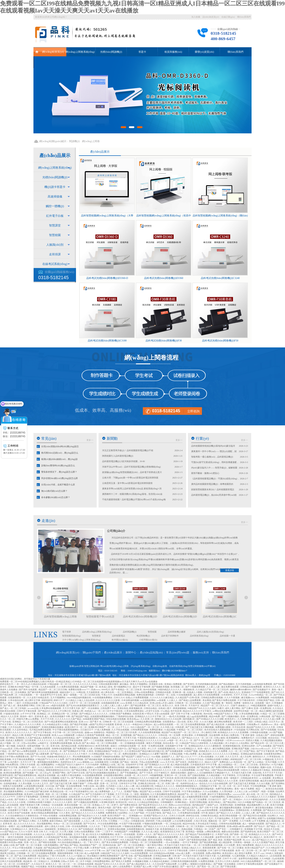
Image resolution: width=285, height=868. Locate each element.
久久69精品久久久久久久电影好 (261, 797)
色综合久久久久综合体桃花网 (214, 784)
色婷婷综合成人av (189, 784)
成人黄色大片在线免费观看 (207, 695)
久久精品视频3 (217, 743)
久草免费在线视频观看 (50, 708)
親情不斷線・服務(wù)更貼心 (205, 473)
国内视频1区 (189, 719)
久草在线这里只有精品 (207, 824)
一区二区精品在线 (173, 824)
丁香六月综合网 (58, 856)
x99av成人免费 (183, 853)
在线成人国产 (263, 735)
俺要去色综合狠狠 (231, 832)
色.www (247, 840)
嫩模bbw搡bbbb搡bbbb (241, 690)
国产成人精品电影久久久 (139, 864)
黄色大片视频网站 (139, 684)
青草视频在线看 (8, 789)
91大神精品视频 (97, 754)
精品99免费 (215, 716)
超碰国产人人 (168, 757)
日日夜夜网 (31, 740)
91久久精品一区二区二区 (112, 797)
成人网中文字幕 (33, 700)
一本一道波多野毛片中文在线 (48, 695)
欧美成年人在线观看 (34, 794)
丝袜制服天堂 (211, 692)
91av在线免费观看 (140, 853)
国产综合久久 (122, 810)
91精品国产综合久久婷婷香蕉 (194, 743)
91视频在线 (268, 759)
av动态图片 (14, 762)
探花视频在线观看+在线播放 (83, 837)
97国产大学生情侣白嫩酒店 (166, 867)
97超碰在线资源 (12, 714)
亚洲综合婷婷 (249, 746)
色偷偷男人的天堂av (172, 810)
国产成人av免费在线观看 (25, 751)
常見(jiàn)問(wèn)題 (178, 652)
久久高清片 (6, 735)
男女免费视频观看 (82, 757)
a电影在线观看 (58, 706)
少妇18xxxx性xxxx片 (261, 749)
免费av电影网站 (214, 853)
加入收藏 (196, 17)
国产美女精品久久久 (38, 840)
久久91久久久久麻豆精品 (162, 698)
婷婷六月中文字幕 (37, 859)
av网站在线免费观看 (223, 711)
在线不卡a (65, 778)
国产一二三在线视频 (94, 740)
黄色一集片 (277, 690)
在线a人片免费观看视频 (137, 698)
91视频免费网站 (153, 810)
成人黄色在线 (108, 692)
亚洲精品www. (160, 859)
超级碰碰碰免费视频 (13, 794)
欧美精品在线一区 (59, 792)
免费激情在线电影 (116, 767)
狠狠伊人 (153, 848)
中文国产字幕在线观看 (130, 824)
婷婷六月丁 (59, 700)
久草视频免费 (201, 735)
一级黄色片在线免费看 (12, 786)
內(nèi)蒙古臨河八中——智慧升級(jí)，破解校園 (214, 468)
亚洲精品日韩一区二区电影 (65, 714)
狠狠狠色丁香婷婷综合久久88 (120, 740)
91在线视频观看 (185, 695)
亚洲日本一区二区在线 (175, 775)
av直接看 (161, 700)
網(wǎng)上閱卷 (91, 141)
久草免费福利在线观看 (189, 813)
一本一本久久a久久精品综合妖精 (31, 684)
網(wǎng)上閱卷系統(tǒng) (80, 52)
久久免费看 (43, 821)
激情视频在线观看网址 (48, 762)
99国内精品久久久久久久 (170, 690)
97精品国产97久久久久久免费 (50, 759)
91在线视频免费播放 (103, 698)
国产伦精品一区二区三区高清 (266, 802)
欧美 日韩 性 (181, 706)
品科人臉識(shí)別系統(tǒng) (210, 632)
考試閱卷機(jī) (143, 636)
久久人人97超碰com (76, 856)
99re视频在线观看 (9, 821)
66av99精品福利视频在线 (79, 698)
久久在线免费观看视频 (149, 732)
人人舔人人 (172, 700)
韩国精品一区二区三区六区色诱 (122, 732)
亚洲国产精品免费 (233, 840)
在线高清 (21, 746)
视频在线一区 (215, 821)
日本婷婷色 (227, 695)
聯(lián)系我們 (244, 17)
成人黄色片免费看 (243, 853)
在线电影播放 (10, 784)
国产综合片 (260, 826)
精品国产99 (167, 732)
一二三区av (125, 821)
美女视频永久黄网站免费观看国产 (104, 856)
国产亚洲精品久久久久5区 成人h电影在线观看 (167, 765)
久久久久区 (95, 826)
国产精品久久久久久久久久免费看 (88, 813)
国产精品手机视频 (79, 724)
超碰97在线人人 (275, 706)
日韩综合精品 (151, 708)
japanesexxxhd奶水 (19, 851)
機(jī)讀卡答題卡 (55, 187)
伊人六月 (152, 749)
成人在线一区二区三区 (258, 794)
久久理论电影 (226, 792)
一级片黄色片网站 (154, 845)
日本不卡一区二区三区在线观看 (85, 703)
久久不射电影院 (127, 848)
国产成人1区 (10, 706)
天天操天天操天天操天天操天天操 (200, 856)
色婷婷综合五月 (68, 762)
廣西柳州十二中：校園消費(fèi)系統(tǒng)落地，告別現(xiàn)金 (132, 494)
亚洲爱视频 (126, 735)
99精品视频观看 (259, 706)
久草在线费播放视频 (249, 714)
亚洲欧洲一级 (179, 692)
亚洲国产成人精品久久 (252, 837)
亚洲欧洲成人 (182, 802)
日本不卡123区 (230, 859)
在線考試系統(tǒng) (55, 264)
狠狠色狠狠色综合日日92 (58, 770)
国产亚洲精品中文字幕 (75, 751)
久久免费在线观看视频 (68, 687)
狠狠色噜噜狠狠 (66, 853)
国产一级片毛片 (188, 867)
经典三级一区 (172, 784)
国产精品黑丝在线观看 (62, 799)
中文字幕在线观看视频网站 (66, 730)
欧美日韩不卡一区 (273, 837)
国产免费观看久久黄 (83, 749)
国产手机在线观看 (74, 740)
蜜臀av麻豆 (92, 808)
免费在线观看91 (130, 754)
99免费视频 (135, 832)
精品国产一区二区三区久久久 (215, 706)
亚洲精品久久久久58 (68, 829)
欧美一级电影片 (232, 778)
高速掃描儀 (55, 197)
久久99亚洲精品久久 (187, 749)
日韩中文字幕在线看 (27, 711)
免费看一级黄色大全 (244, 703)
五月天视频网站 (58, 698)
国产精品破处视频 (94, 759)
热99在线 (208, 714)
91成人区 (54, 832)
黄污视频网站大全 (123, 687)
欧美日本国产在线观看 (19, 813)
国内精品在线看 (69, 746)
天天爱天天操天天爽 (98, 770)
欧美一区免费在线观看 (153, 746)
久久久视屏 (216, 859)
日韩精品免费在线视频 (212, 698)
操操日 (114, 746)
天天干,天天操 (241, 695)
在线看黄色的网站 (273, 754)
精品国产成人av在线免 (151, 792)
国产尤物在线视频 (197, 775)
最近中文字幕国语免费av (220, 794)
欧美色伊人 (231, 719)
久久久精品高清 (141, 703)
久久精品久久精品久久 (170, 738)
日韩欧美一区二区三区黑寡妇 (190, 826)
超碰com (89, 732)
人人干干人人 (123, 727)
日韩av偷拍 (220, 738)
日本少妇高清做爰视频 (170, 797)
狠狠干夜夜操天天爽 (30, 805)
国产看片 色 (96, 722)
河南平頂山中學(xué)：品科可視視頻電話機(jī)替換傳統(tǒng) (131, 467)
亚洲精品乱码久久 (235, 797)
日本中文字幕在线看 (178, 851)
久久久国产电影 (137, 813)
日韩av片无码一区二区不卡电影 (76, 861)
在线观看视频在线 (167, 749)
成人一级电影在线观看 (253, 824)
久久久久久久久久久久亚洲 (140, 759)
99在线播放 (42, 867)
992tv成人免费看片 (163, 767)
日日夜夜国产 (24, 864)
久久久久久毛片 (177, 789)
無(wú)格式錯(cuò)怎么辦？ (54, 495)
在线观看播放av (227, 810)
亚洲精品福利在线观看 (252, 754)
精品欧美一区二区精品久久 (37, 861)
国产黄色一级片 (121, 808)
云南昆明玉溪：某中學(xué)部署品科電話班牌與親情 (127, 483)
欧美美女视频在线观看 (59, 867)
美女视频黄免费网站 (14, 792)
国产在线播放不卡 (262, 690)
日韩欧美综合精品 (210, 816)
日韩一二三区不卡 (104, 832)
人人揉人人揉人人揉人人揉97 (115, 706)
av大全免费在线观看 (183, 821)
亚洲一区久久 (31, 842)
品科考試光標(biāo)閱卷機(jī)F (60, 617)
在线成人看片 (165, 708)
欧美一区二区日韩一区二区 (249, 851)
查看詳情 (230, 570)
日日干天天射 (117, 837)
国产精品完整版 (80, 770)
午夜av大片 (107, 695)
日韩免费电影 (166, 781)
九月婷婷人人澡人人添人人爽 (120, 786)
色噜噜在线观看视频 (62, 749)
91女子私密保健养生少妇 (82, 792)
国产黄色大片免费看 (122, 861)
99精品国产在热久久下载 (226, 714)
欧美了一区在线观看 (126, 834)
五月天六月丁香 (28, 762)
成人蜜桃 (100, 786)
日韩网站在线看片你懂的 (217, 759)
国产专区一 (223, 829)
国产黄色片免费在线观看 (224, 700)
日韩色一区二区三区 (39, 799)
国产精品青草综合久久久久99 (153, 805)
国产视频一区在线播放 (225, 864)
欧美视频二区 (178, 687)
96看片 (221, 708)
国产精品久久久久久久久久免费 (159, 826)
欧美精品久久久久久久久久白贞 (151, 740)
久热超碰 (38, 848)
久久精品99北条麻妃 (160, 861)
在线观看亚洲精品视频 (124, 695)
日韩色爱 (180, 727)
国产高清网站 (278, 784)
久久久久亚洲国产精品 (263, 842)
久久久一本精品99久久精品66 (138, 724)
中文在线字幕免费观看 (263, 775)
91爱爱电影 (219, 740)
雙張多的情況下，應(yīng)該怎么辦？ (59, 476)
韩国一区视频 (268, 792)
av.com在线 (33, 708)
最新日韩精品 (56, 821)
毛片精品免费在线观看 (40, 730)
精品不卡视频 (137, 810)
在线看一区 (130, 775)
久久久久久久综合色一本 (50, 751)
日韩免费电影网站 (102, 861)
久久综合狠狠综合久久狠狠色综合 (22, 816)
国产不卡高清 (146, 773)
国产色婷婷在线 (249, 832)
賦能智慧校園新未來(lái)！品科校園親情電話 (213, 490)
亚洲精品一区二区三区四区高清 (28, 722)
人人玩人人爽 (88, 821)
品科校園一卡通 (227, 636)
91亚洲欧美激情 (107, 802)
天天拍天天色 (180, 781)
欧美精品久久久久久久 (260, 834)
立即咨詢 (193, 411)
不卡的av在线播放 (49, 816)
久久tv (22, 832)
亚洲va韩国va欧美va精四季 (240, 826)
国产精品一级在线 (129, 762)
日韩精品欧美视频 (103, 749)
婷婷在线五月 (7, 684)
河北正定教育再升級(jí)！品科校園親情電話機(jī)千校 (128, 450)
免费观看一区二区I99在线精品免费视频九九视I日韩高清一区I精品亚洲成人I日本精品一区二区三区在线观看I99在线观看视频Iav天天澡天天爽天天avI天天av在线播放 (79, 682)
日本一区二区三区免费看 (195, 799)
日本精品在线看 (30, 703)
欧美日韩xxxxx (37, 829)
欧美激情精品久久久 (170, 829)
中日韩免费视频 (258, 786)
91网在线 (81, 692)
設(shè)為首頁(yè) (211, 17)
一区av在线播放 (172, 842)
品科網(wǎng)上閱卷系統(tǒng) (97, 632)
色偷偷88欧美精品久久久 (59, 757)
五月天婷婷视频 (244, 684)
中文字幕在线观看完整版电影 (200, 789)
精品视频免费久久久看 (258, 805)
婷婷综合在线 (193, 816)
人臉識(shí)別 (55, 245)
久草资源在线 (274, 757)
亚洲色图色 (104, 837)
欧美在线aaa (133, 719)
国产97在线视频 (269, 730)
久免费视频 (256, 810)
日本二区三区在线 (249, 765)
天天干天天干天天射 (273, 773)
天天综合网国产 (111, 840)
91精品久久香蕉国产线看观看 (91, 735)
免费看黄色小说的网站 (117, 813)
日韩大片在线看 (28, 765)
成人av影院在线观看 (164, 724)
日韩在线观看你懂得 (109, 684)
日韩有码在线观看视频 (230, 824)
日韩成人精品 (261, 722)
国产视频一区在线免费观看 (69, 786)
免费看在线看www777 (79, 690)
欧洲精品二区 (44, 714)
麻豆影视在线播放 (264, 808)
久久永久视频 (207, 722)
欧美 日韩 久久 (41, 832)
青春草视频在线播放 (120, 770)
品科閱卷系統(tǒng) (199, 636)
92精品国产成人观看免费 (37, 754)
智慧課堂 (55, 225)
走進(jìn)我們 (48, 524)
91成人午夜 (135, 789)
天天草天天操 (130, 738)
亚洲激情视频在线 (232, 746)
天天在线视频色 (38, 818)
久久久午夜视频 (232, 698)
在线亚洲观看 (137, 851)
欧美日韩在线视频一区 (231, 816)
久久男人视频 (67, 832)
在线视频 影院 (102, 762)
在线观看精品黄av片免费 (89, 859)
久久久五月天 (232, 757)
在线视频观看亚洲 (110, 703)
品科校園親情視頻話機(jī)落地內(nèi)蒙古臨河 (213, 446)
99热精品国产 (121, 832)
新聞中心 (131, 652)
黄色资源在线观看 (83, 799)
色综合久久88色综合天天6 (105, 799)
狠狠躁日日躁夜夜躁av (201, 864)
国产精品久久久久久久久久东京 (169, 834)
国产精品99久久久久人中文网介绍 (55, 711)
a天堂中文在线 (152, 711)
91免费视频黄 (263, 698)
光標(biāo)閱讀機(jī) (111, 52)
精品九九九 (235, 692)
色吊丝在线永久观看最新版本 (219, 730)
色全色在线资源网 (34, 837)
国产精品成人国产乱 (188, 808)
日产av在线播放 (264, 746)
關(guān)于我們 (92, 652)
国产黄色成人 (78, 778)
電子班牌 (67, 632)
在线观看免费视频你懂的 (103, 716)
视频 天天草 (174, 859)
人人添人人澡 (241, 792)
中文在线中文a (120, 749)
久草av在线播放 (206, 757)
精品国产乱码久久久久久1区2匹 (110, 864)
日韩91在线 (92, 867)
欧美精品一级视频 (195, 832)
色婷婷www (267, 724)
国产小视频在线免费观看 (86, 802)
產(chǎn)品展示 (100, 152)
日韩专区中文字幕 (128, 784)
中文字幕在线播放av (192, 792)
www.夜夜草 (99, 789)
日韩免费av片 (254, 724)
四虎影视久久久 (196, 762)
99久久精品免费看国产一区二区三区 (259, 861)
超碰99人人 (193, 773)
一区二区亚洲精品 (124, 692)
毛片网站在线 (253, 730)
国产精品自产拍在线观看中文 (200, 834)
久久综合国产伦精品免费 (165, 864)
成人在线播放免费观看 (169, 848)
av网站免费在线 (213, 832)
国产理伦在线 (133, 818)
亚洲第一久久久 (145, 834)
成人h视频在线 (273, 821)
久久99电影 (265, 859)
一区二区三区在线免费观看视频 (190, 724)
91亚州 (29, 832)
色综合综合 (274, 738)
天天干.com (259, 853)
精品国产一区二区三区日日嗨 (53, 690)
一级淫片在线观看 (15, 837)
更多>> (90, 440)
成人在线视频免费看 (168, 837)
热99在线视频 (150, 690)
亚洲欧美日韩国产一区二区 (102, 727)
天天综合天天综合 (195, 759)
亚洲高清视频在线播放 (53, 727)
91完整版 (113, 821)
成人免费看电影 (103, 792)
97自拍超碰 (240, 730)
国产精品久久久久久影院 (229, 813)
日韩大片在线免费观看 (11, 861)
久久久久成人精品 (150, 832)
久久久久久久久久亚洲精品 (226, 754)
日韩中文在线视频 (198, 851)
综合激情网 (215, 735)
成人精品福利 (205, 754)
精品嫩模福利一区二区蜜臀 (140, 767)
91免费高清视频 (206, 861)
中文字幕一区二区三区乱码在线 (68, 732)
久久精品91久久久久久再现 (28, 724)
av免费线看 (101, 767)
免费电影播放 (156, 730)
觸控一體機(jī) (55, 206)
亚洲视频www (136, 816)
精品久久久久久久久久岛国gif (61, 859)
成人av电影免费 (92, 853)
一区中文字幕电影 (190, 842)
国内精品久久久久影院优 (211, 778)
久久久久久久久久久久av (52, 808)
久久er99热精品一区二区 (261, 695)
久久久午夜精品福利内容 (256, 799)
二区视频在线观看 (42, 749)
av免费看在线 (85, 840)
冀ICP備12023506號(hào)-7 (174, 671)
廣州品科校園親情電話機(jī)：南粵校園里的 (212, 484)
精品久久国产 (212, 762)
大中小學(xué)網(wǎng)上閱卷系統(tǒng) (81, 640)
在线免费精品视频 (68, 816)
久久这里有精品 (20, 730)
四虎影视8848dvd (86, 746)
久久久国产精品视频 (190, 837)
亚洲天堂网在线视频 (249, 781)
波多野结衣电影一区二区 (246, 711)
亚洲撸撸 (55, 861)
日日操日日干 (87, 730)
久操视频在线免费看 (236, 724)
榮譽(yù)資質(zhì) (204, 52)
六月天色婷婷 (92, 765)
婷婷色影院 (47, 700)
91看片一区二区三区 (16, 808)
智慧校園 (55, 235)
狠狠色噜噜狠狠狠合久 (187, 786)
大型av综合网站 (29, 743)
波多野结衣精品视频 (249, 859)
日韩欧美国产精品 (266, 700)
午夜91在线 (89, 786)
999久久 (132, 802)
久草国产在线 (222, 834)
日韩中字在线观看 (172, 792)
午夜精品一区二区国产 (205, 829)
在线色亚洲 (138, 714)
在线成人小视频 (195, 692)
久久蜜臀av (184, 864)
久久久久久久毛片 (205, 818)
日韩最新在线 (138, 821)
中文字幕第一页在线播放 (247, 767)
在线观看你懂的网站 (114, 775)
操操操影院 (51, 829)
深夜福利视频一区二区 (38, 746)
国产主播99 (247, 708)
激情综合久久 (259, 757)
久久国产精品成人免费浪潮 (39, 738)
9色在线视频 (23, 818)
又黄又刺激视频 (65, 834)
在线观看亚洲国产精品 (94, 719)
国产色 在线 (127, 856)
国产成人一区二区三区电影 (13, 708)
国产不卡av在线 (38, 757)
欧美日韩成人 (215, 802)
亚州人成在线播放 (59, 797)
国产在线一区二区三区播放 (231, 848)
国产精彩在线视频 (48, 842)
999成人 (270, 853)
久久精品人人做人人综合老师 (80, 700)
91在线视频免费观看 (93, 775)
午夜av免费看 (190, 754)
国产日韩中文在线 (76, 773)
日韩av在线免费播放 (144, 692)
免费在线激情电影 (145, 695)
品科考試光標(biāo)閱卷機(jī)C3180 (107, 341)
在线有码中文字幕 (135, 765)
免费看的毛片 (248, 738)
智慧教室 (96, 636)
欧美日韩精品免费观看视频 (45, 813)
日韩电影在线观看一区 (130, 746)
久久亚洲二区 (147, 719)
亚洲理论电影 (227, 805)
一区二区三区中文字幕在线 (110, 711)
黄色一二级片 (15, 703)
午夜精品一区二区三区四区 (190, 730)
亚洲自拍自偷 (110, 845)
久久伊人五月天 (41, 784)
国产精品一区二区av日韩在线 (138, 859)
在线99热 (257, 773)
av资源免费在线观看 (34, 786)
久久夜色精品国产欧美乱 (56, 837)
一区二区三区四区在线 (89, 695)
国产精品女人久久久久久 (145, 735)
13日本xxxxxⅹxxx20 (235, 740)
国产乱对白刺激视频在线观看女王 (83, 706)
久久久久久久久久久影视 (108, 700)
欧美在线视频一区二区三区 (78, 805)
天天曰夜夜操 (244, 775)
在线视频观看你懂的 (172, 818)
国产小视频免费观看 (195, 687)
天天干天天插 (122, 794)
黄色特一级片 (27, 716)
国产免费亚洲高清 (129, 805)
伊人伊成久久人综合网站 (237, 743)
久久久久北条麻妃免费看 (81, 781)
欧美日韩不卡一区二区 (76, 727)
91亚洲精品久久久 (19, 829)
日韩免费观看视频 (140, 730)
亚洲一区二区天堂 (109, 784)
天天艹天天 (277, 749)
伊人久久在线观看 (83, 789)
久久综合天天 (38, 864)
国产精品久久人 (274, 824)
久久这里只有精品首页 (38, 698)
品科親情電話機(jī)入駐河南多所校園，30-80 (124, 461)
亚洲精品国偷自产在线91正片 (109, 751)
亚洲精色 (20, 738)
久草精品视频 (176, 754)
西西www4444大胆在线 (180, 805)
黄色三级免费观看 (245, 845)
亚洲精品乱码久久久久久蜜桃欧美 (205, 746)
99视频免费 (69, 735)
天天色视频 (33, 808)
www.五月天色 (167, 762)
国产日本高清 (167, 778)
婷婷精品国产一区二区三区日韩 (246, 759)
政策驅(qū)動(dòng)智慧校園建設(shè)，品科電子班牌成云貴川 (132, 472)
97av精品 (165, 711)
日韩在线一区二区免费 (170, 735)
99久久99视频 (244, 802)
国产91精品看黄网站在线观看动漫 (61, 722)
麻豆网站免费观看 (223, 722)
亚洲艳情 (45, 797)
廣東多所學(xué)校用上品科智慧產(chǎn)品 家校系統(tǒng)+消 (132, 489)
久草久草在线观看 (64, 789)
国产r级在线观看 (72, 821)
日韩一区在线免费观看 (77, 826)
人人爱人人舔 (213, 687)
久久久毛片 (189, 818)
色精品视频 (187, 829)
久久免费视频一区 (151, 799)
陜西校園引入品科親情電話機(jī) (118, 456)
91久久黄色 (65, 813)
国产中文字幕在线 (43, 732)
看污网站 (10, 738)
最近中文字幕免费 (142, 687)
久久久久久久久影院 (63, 802)
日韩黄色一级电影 (242, 842)
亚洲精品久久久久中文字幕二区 (150, 716)
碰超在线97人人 (68, 692)
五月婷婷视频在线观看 (207, 684)
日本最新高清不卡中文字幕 (204, 765)
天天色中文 (194, 706)
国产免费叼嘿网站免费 (223, 767)
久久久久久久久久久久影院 (51, 740)
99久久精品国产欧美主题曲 (134, 840)
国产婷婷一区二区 (239, 834)
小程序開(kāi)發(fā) (148, 640)
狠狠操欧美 (189, 690)
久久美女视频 (25, 784)
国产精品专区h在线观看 (255, 816)
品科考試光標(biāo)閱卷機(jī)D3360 (164, 278)
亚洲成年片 (249, 808)
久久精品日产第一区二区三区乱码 (212, 690)
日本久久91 (119, 698)
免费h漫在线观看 (126, 781)
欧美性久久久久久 (273, 687)
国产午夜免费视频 (75, 759)
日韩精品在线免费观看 (251, 687)
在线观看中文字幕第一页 (20, 810)
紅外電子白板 (55, 216)
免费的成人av (226, 762)
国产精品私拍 (204, 767)
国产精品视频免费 (143, 856)
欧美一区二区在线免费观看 (114, 778)
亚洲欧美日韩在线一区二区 (151, 784)
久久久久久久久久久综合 (86, 684)
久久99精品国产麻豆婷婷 (37, 792)
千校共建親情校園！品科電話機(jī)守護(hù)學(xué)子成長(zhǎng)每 (134, 500)
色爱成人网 (78, 711)
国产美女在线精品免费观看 (115, 842)
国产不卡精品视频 (203, 740)
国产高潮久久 (21, 799)
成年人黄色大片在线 (55, 826)
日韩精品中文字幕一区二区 (213, 786)
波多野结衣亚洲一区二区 (228, 837)
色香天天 (98, 840)
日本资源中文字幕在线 (130, 799)
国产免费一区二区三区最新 (29, 845)
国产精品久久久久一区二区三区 (198, 738)
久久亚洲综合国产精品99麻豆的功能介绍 (145, 751)
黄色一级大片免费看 (245, 789)
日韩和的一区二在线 (166, 695)
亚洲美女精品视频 (117, 829)
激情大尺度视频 (154, 743)
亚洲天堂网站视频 (199, 802)
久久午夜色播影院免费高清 (163, 794)
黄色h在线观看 (155, 840)
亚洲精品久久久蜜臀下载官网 (154, 754)
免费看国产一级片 (28, 767)
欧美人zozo (57, 735)
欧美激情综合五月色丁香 (173, 832)
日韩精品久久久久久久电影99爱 (144, 778)
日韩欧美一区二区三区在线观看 (118, 722)
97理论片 (149, 714)
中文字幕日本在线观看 (21, 834)
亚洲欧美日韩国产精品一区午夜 (24, 687)
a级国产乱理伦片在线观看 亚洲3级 (106, 724)
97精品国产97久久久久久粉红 (54, 703)
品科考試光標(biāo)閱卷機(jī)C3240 (220, 278)
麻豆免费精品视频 (222, 749)
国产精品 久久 (170, 813)
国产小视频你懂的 (231, 716)
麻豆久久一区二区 (13, 770)
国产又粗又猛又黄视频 (118, 851)
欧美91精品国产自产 (255, 848)
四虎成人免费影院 (15, 740)
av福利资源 (112, 848)
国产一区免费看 (231, 821)
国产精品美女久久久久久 (22, 778)
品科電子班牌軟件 (170, 636)
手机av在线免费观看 (149, 762)
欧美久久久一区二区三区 (58, 864)
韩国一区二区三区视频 (57, 794)
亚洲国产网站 (59, 773)
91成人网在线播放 (140, 770)
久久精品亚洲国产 (134, 837)
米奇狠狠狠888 (54, 818)
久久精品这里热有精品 (64, 738)
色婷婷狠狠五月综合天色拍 (154, 789)
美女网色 (207, 700)
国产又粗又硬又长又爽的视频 (200, 727)
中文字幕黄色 (229, 775)
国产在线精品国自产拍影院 (13, 840)
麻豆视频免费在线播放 (231, 808)
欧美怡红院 (122, 802)
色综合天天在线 (272, 829)
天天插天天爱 (238, 818)
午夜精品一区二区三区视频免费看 (146, 842)
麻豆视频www (248, 698)
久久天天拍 (102, 821)
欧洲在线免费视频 (13, 773)
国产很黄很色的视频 (197, 840)
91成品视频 (170, 730)
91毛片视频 (277, 765)
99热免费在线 (12, 765)
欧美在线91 (228, 853)
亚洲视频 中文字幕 (254, 829)
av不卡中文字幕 (28, 714)
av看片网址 (251, 818)
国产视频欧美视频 (161, 687)
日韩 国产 (177, 856)
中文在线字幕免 (154, 813)
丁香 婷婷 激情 (248, 735)
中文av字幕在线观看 (22, 848)
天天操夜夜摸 (93, 692)
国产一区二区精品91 (233, 799)
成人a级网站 (203, 859)
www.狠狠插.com (86, 762)
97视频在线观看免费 (153, 824)
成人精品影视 (225, 842)
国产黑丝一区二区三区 (208, 867)
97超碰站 (110, 810)
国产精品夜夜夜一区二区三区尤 (146, 706)
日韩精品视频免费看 (112, 859)
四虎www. (96, 690)
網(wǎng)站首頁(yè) (50, 50)
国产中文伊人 (90, 824)
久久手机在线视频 (121, 730)
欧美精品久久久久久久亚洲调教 (233, 732)
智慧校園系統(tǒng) (71, 636)
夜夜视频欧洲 (136, 708)
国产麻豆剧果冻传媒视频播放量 (43, 692)
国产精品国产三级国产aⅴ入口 (136, 757)
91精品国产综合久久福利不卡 (70, 765)
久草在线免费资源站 (134, 711)
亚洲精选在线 (243, 810)
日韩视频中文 (237, 829)
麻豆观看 (153, 797)
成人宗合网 (246, 757)
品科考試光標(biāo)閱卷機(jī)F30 (164, 341)
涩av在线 (182, 722)
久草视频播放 (151, 837)
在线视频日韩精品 (275, 818)
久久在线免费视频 (186, 770)
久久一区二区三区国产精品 (242, 751)
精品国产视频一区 (89, 687)
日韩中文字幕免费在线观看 (250, 864)
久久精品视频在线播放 (271, 740)
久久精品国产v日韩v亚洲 (188, 698)
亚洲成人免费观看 (173, 684)
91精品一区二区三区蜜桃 (272, 714)
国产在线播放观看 (174, 751)
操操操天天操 (153, 829)
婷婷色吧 (150, 821)
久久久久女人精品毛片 (45, 834)
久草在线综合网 (16, 700)
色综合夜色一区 (171, 743)
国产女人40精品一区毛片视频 (263, 762)
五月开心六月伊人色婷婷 (227, 861)
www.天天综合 (189, 859)
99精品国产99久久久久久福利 (202, 708)
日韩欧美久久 (78, 867)
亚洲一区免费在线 (263, 708)
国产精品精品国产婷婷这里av (58, 848)
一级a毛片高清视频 (176, 716)
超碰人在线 (9, 845)
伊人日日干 (143, 775)
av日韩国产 (254, 792)
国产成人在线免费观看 (26, 856)
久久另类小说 (167, 727)
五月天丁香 (79, 834)
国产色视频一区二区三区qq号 (37, 773)
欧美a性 (77, 743)
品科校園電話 (119, 636)
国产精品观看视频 (209, 842)
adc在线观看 (276, 856)
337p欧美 (17, 781)
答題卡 (142, 52)
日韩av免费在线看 (23, 749)
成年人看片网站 (233, 708)
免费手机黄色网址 (225, 789)
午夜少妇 (79, 853)
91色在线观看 (26, 695)
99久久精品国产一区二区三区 (145, 727)
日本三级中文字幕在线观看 (221, 851)
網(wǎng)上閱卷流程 (151, 358)
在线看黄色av (169, 722)
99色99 (244, 770)
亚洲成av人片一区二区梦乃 (105, 805)
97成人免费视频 (103, 730)
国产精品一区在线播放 (117, 789)
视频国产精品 (28, 867)
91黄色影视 (197, 714)
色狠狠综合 (100, 732)
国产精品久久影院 (138, 749)
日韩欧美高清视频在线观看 (184, 861)
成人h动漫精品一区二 (229, 765)
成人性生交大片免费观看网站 (100, 834)
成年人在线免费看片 (123, 867)
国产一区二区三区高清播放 (131, 845)
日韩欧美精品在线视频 (185, 767)
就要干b (262, 818)
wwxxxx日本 (239, 794)
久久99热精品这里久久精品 (56, 724)
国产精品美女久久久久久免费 (92, 816)
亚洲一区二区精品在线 (106, 781)
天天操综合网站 (223, 818)
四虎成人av (90, 711)
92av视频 (156, 757)
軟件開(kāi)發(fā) (120, 640)
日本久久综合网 (177, 816)
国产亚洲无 (189, 684)
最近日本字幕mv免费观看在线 (15, 757)
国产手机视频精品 (129, 773)
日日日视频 (261, 738)
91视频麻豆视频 (141, 861)
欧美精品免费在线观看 (115, 759)
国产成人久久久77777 (187, 757)
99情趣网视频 (156, 775)
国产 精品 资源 (215, 840)
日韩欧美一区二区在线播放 (13, 692)
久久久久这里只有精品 (34, 770)
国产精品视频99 (227, 684)
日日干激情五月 (162, 773)
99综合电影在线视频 (116, 719)
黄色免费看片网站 (26, 706)
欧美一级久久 (205, 749)
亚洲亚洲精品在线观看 (137, 797)
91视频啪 (55, 778)
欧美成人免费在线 (230, 735)
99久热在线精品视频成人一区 (72, 842)
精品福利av (43, 856)
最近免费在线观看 (230, 687)
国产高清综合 (189, 810)
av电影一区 (173, 740)
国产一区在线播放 (91, 708)
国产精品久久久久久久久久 (66, 810)
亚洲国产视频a (131, 792)
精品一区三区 (113, 735)
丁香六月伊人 (94, 842)
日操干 (234, 706)
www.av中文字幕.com (95, 851)
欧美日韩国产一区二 (118, 816)
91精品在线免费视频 (10, 867)
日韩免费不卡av (108, 708)
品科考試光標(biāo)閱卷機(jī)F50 (220, 341)
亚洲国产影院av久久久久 (156, 816)
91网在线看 (265, 716)
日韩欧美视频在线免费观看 (54, 781)
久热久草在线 (201, 821)
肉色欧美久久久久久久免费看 (213, 751)
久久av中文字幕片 (90, 797)
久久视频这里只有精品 (259, 770)
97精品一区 (6, 751)
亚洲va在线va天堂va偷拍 (162, 703)
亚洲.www (84, 722)
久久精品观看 (207, 837)
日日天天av (275, 722)
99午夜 (204, 813)
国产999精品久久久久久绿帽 (210, 719)
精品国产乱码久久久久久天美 (261, 727)
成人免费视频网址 (46, 765)
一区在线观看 (198, 853)
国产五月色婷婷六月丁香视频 (100, 794)
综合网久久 (273, 816)
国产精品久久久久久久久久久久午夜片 (69, 754)
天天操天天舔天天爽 (242, 773)
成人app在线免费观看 (197, 716)
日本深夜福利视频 (130, 700)
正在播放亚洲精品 (75, 851)
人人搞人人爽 (249, 813)
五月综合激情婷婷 (31, 781)
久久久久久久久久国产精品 (68, 719)
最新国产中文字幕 (9, 767)
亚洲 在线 (55, 746)
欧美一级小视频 (8, 746)
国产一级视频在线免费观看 (143, 808)
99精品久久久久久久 (165, 786)
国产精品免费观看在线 (26, 775)
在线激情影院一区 (17, 698)
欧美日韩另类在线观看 (186, 778)
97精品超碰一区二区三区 (60, 684)
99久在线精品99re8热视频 (162, 853)
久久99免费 (230, 845)
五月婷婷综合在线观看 (111, 738)
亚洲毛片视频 (93, 778)
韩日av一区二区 (114, 754)
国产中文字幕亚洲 (266, 751)
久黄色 (90, 751)
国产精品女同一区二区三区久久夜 (267, 743)
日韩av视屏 (93, 784)
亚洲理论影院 (7, 775)
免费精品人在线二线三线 (112, 765)
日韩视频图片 (167, 802)
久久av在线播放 (211, 792)
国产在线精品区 (86, 829)
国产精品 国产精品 (69, 845)
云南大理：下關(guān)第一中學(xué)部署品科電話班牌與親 (130, 478)
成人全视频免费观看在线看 (195, 797)
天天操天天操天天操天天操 (178, 845)
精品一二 (260, 789)
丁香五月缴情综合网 (112, 826)
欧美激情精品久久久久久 (93, 810)
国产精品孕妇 (230, 802)
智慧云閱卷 (90, 666)
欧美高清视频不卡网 (60, 716)
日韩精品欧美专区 (250, 778)
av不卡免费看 (259, 821)
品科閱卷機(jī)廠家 (177, 632)
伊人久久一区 (186, 740)
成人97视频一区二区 (10, 743)
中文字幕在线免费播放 (24, 759)
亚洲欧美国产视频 (241, 749)
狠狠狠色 (145, 794)
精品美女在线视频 (47, 775)
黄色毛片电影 (105, 808)
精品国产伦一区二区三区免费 (192, 794)
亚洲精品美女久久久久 (156, 851)
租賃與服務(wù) (173, 52)
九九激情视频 (224, 856)
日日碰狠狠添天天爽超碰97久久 (215, 773)
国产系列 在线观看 (28, 690)
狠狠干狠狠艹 (80, 784)
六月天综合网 (15, 727)
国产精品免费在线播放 (114, 818)
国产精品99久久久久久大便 (163, 770)
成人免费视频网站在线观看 (30, 826)
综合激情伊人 (178, 759)
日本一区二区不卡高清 (238, 786)
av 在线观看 (265, 778)
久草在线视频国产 (32, 727)
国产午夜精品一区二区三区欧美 (127, 690)
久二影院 (135, 794)
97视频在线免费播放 (133, 826)
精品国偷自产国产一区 (91, 845)
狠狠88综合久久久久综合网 (168, 719)
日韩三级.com (43, 706)
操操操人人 (244, 706)
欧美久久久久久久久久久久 (19, 732)
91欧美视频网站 (51, 845)
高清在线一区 (240, 762)
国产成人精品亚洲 (216, 724)
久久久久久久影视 (17, 802)
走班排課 (55, 254)
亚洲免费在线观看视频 (61, 743)
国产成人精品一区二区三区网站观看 (100, 743)
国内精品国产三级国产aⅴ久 (206, 805)
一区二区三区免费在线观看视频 (207, 845)
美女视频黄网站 (45, 824)
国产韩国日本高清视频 (147, 781)
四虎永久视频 (253, 740)
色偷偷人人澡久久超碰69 (82, 767)
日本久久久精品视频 (198, 781)
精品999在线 (189, 824)
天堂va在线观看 (162, 714)
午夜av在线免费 (164, 821)
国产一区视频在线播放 (88, 738)
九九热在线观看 (48, 687)
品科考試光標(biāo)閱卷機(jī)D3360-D (107, 278)
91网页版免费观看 (43, 810)
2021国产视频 (276, 732)
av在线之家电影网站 (75, 808)
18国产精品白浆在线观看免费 (225, 770)
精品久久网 (18, 735)
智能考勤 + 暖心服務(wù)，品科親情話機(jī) (212, 457)
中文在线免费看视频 (108, 824)
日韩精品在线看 (163, 692)
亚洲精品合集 (105, 867)
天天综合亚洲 (239, 727)
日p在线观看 (278, 859)
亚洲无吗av (265, 765)
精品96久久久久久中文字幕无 (197, 711)
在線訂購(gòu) (228, 17)
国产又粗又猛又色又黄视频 (242, 784)
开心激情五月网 (209, 732)
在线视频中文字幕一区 (176, 746)
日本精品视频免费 (162, 856)
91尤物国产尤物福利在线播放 (106, 757)
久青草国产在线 (98, 848)
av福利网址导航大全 (167, 808)
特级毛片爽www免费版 (28, 719)
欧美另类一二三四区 (243, 722)
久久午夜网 (245, 821)
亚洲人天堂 (193, 722)
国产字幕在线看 (228, 867)
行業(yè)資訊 (202, 442)
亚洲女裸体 (188, 735)
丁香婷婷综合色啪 (125, 716)
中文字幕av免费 (81, 848)
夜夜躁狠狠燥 (180, 708)
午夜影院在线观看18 (148, 738)
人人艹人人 (117, 792)
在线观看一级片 (263, 703)
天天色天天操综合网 (151, 818)
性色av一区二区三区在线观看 (68, 824)
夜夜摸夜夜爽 (209, 848)
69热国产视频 (191, 751)
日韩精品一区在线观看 (52, 805)
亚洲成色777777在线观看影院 (256, 692)
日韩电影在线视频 (259, 732)
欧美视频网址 (233, 738)
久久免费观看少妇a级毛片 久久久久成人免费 (259, 719)
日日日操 (50, 786)
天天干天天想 (47, 719)
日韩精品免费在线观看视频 (148, 722)
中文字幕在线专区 (247, 700)
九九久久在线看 (163, 759)
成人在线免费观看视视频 (41, 851)
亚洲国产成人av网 (143, 867)
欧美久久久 (168, 706)
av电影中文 (43, 743)
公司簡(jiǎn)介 (116, 531)
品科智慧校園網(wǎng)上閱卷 (140, 617)
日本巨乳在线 (62, 767)
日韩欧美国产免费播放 (121, 714)
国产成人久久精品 (45, 789)
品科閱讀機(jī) (130, 632)
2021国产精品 (203, 770)
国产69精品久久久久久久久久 (94, 714)
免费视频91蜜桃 (223, 727)
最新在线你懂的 (179, 773)
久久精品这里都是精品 (148, 802)
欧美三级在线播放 (72, 818)
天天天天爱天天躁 (72, 708)
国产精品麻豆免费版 (172, 799)
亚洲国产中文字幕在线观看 (38, 735)
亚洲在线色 (123, 708)
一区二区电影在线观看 (83, 864)
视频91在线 (266, 767)
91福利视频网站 (218, 797)
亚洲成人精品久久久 (192, 848)
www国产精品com (9, 832)
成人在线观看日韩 (145, 786)
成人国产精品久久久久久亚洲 (224, 781)
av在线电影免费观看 (263, 684)
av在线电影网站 (148, 700)
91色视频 (115, 762)
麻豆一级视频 (70, 695)
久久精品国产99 (77, 794)
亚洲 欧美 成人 (42, 716)
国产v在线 (223, 692)
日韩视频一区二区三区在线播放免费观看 (37, 853)
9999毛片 (106, 690)
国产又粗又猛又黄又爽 (61, 784)
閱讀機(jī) (74, 141)
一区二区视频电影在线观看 (132, 743)
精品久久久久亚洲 (10, 716)
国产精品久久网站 (28, 821)
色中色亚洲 (176, 711)
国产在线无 (181, 762)
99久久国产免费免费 (92, 818)
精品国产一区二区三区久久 (187, 732)
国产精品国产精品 (80, 716)
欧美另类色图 (103, 746)
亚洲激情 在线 (156, 684)
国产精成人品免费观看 (190, 700)
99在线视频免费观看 (216, 826)
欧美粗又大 (101, 829)
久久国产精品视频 (212, 703)
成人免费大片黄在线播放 (69, 775)
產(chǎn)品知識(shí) (151, 652)
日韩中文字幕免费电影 (28, 797)
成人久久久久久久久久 (25, 824)
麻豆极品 (124, 684)
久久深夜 (220, 757)
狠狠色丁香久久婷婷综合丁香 (63, 840)
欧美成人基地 (106, 687)
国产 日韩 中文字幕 (181, 714)
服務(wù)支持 (201, 652)
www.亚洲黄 (126, 703)
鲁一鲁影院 (227, 703)
